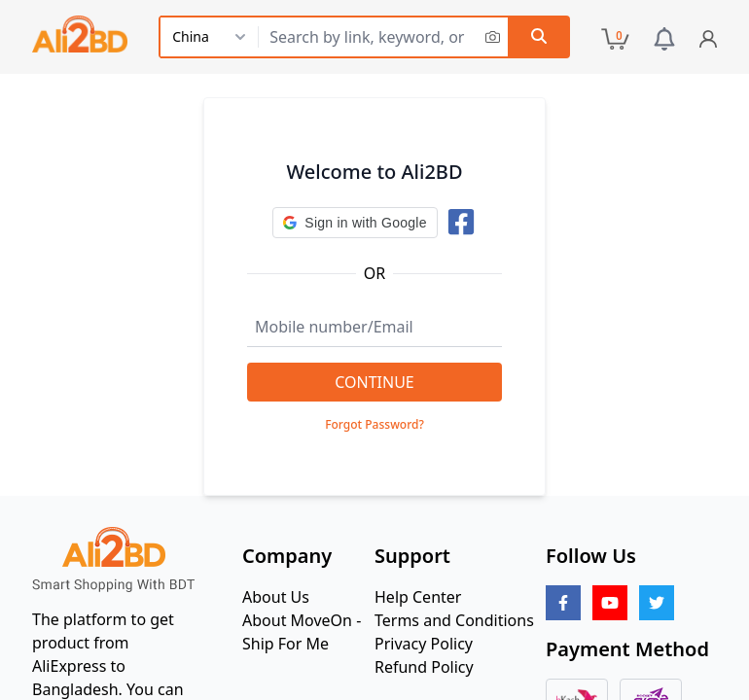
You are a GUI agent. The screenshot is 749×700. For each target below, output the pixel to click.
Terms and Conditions (454, 620)
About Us (276, 597)
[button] (355, 223)
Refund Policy (424, 667)
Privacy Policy (424, 644)
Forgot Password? (374, 425)
